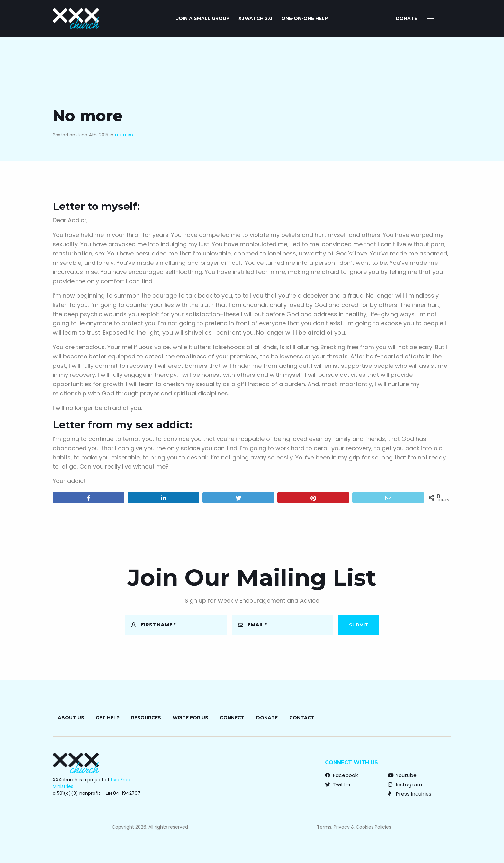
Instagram (405, 785)
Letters (124, 135)
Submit (359, 625)
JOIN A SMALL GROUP (203, 18)
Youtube (402, 775)
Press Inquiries (410, 794)
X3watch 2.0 (255, 18)
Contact (302, 718)
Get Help (108, 718)
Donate (406, 18)
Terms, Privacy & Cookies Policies (354, 827)
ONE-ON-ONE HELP (305, 18)
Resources (146, 718)
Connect (232, 718)
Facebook (342, 775)
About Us (71, 718)
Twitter (338, 785)
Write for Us (190, 718)
